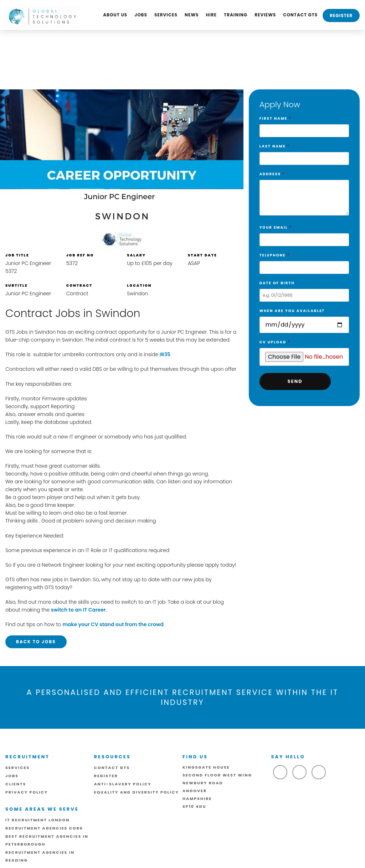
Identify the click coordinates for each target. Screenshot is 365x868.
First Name (304, 125)
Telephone (304, 261)
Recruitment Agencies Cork (44, 828)
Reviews (265, 15)
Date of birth (304, 289)
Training (236, 15)
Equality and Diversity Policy (137, 792)
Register (341, 15)
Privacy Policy (27, 792)
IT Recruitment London (38, 820)
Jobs (141, 15)
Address (304, 195)
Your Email (304, 234)
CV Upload (304, 350)
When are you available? (304, 318)
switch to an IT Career (78, 610)
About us (115, 15)
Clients (16, 784)
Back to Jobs (36, 642)
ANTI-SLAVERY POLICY (123, 784)
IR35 (165, 354)
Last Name (304, 152)
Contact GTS (300, 15)
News (192, 15)
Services (166, 15)
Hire (211, 15)
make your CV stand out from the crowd (113, 624)
